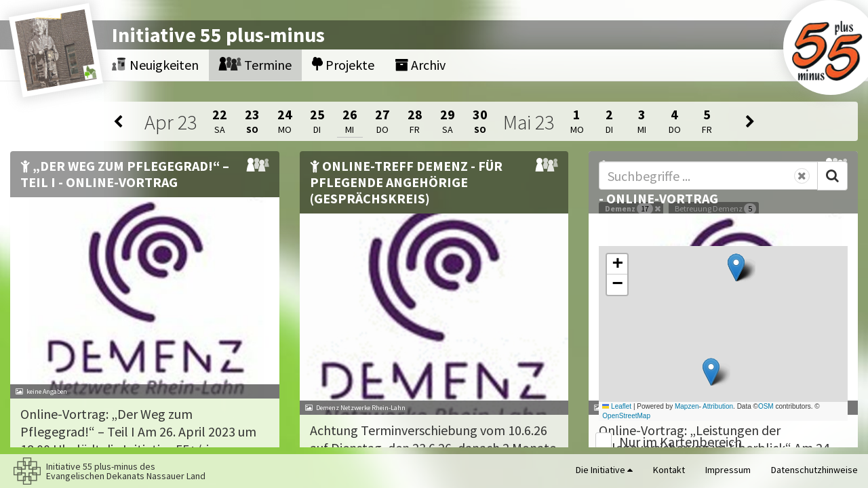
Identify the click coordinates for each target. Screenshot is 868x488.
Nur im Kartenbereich (680, 442)
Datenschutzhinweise (814, 470)
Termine (255, 65)
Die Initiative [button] (604, 470)
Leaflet (617, 406)
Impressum (728, 470)
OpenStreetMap (626, 416)
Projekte (343, 65)
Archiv (420, 65)
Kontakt (669, 470)
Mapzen (687, 406)
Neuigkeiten (155, 65)
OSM (766, 406)
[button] (736, 267)
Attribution (718, 406)
